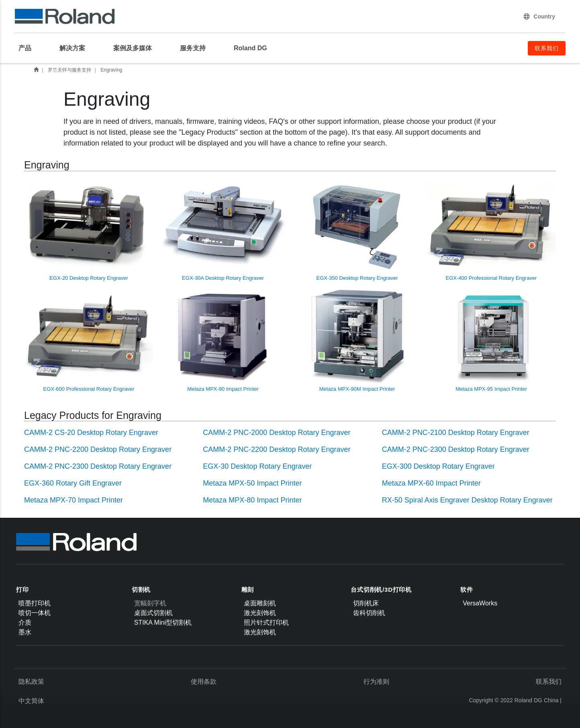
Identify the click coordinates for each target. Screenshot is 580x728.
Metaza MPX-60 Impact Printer (431, 483)
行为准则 (376, 682)
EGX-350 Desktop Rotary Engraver (357, 229)
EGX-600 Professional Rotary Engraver (89, 340)
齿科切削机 (369, 613)
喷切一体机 (35, 613)
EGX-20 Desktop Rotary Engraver (89, 229)
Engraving (111, 70)
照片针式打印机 (266, 622)
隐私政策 (31, 682)
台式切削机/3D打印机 (381, 590)
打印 (22, 590)
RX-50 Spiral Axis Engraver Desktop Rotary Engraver (467, 500)
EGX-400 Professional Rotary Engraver (491, 229)
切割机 (141, 590)
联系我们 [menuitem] (547, 48)
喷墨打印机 (35, 603)
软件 (467, 590)
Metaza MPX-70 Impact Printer (74, 500)
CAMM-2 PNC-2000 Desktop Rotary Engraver (277, 433)
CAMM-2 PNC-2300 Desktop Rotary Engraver (456, 449)
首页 (36, 70)
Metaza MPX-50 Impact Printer (252, 483)
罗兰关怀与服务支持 (69, 70)
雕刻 (248, 590)
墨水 (25, 632)
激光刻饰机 (260, 613)
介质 (25, 622)
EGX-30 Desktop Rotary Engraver (257, 466)
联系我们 (549, 682)
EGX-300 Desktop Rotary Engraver (438, 466)
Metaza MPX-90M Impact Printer (357, 340)
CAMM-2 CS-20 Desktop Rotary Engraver (91, 433)
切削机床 (366, 603)
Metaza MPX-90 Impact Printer (223, 340)
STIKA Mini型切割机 (163, 622)
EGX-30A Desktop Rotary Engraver (223, 229)
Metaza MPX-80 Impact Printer (252, 500)
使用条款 (204, 682)
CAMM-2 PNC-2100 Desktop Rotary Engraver (456, 433)
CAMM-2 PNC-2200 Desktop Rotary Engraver (98, 449)
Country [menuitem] (539, 16)
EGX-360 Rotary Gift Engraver (73, 483)
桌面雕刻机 (260, 603)
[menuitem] (29, 48)
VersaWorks (480, 603)
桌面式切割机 (153, 613)
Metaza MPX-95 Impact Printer (491, 340)
